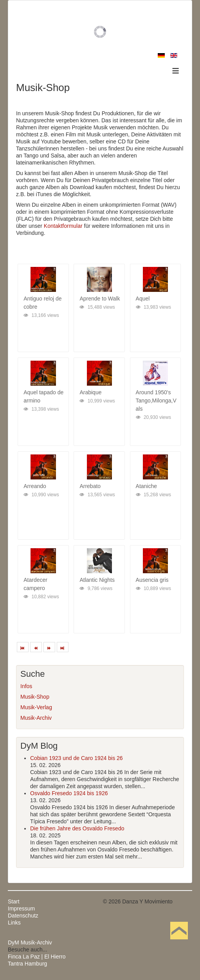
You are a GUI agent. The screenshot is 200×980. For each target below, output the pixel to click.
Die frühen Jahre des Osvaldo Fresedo (77, 828)
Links (14, 923)
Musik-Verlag (36, 707)
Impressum (21, 908)
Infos (26, 686)
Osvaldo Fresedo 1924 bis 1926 (69, 793)
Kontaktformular (63, 226)
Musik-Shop (35, 697)
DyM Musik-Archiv (30, 942)
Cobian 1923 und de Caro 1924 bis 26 (77, 758)
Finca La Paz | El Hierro (37, 957)
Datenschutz (23, 916)
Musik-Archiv (36, 718)
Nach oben (179, 942)
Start (14, 901)
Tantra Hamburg (27, 964)
